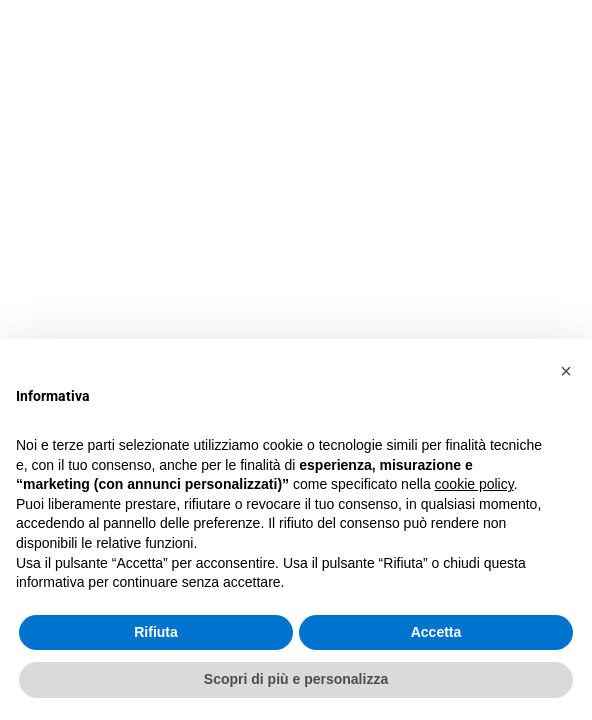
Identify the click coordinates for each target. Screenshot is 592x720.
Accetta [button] (436, 632)
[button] (566, 371)
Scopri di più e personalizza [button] (296, 679)
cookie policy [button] (474, 484)
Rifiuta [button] (156, 632)
